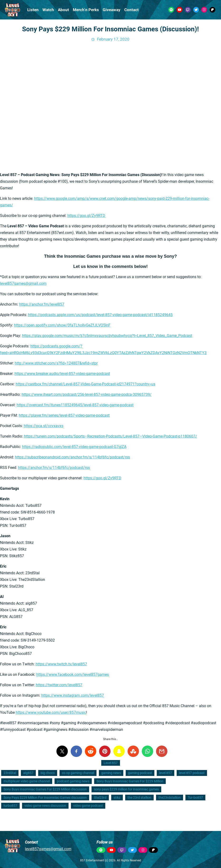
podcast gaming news (73, 781)
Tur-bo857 (195, 798)
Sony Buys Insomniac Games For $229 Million (130, 781)
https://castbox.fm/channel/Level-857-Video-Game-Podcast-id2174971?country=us (85, 384)
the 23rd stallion (139, 798)
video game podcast (88, 806)
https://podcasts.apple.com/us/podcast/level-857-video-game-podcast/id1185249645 (100, 315)
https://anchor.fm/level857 (42, 304)
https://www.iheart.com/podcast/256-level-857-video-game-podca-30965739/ (87, 394)
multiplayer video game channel (27, 781)
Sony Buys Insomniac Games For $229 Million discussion (45, 789)
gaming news (111, 773)
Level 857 (111, 763)
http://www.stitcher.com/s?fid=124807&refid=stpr (56, 363)
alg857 (28, 773)
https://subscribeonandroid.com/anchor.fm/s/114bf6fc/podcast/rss (72, 457)
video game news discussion (45, 806)
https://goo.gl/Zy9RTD (86, 216)
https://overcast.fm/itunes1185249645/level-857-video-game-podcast (75, 405)
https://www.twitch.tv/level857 (61, 664)
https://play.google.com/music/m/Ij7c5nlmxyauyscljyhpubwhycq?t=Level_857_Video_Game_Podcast (107, 336)
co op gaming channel (78, 773)
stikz (117, 798)
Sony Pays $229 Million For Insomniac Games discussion (45, 798)
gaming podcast (140, 773)
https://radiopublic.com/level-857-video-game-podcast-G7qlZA (74, 447)
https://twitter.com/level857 (59, 685)
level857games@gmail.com (23, 283)
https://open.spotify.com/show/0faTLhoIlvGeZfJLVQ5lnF (62, 325)
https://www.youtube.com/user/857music (51, 712)
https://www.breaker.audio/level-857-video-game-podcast (62, 374)
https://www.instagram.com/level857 (73, 695)
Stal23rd (100, 798)
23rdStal (10, 773)
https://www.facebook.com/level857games (73, 674)
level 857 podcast (192, 773)
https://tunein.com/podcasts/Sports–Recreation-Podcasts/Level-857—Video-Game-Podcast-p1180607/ (110, 436)
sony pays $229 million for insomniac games (126, 789)
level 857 (166, 773)
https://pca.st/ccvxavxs (44, 426)
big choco (48, 773)
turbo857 (10, 806)
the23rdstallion (170, 798)
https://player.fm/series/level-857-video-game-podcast (64, 415)
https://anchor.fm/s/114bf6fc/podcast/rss (54, 468)
